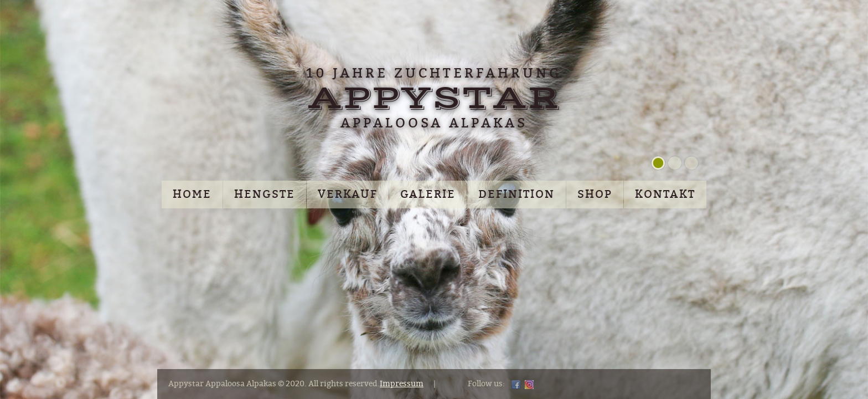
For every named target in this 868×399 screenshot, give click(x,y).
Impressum (402, 384)
